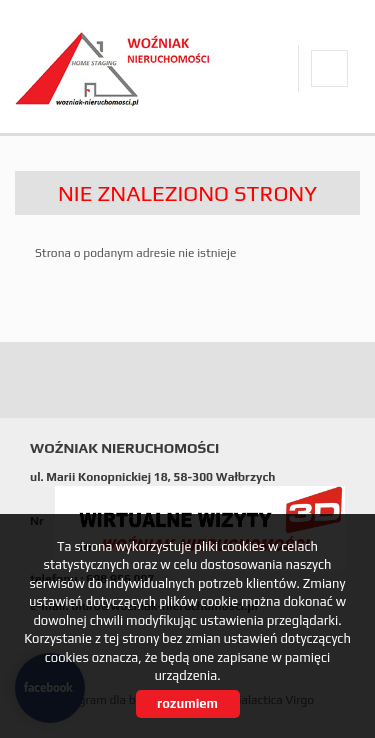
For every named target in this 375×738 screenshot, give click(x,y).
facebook (329, 68)
